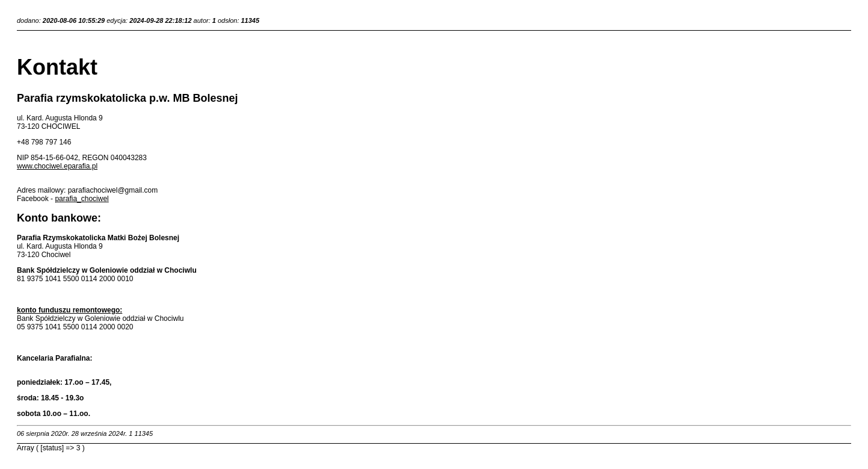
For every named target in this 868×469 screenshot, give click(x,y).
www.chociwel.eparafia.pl (57, 166)
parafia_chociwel (82, 199)
